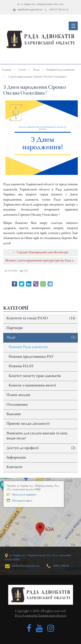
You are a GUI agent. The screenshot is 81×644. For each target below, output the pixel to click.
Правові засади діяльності (28, 424)
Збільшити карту (19, 500)
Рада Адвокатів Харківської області (41, 616)
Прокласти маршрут (22, 494)
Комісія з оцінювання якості (32, 386)
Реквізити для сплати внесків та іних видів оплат (37, 436)
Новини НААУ (21, 366)
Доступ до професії (41, 448)
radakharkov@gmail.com (22, 566)
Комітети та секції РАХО (41, 319)
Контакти (14, 467)
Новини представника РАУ (31, 357)
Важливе (14, 414)
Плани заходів (18, 395)
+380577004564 (58, 566)
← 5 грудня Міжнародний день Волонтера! (40, 252)
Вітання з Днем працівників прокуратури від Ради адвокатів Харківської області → (42, 261)
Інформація (16, 458)
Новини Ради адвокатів (28, 347)
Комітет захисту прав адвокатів (35, 376)
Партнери (15, 328)
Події (41, 338)
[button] (73, 26)
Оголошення (17, 405)
